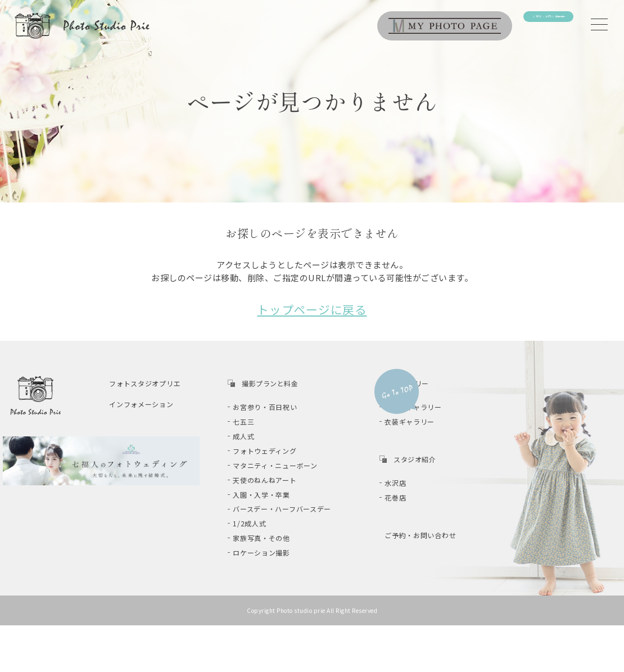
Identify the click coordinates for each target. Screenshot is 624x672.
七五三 (252, 420)
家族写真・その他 (270, 565)
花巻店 (404, 500)
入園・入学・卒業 (270, 511)
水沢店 (404, 482)
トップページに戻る (312, 307)
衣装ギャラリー (418, 420)
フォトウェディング (273, 457)
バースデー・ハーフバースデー (290, 529)
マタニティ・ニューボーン (283, 475)
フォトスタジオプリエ (153, 379)
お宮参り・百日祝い (273, 402)
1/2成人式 (258, 547)
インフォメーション (150, 400)
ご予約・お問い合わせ (429, 538)
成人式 (252, 439)
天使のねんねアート (273, 493)
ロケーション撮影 (270, 583)
